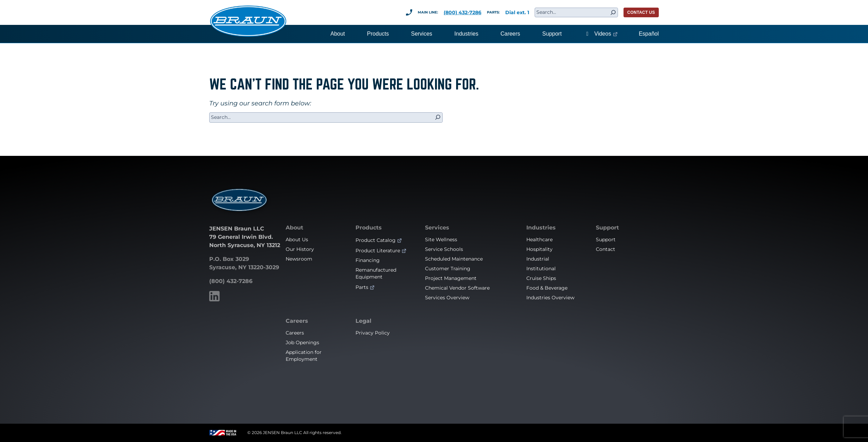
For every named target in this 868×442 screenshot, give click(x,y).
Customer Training (448, 269)
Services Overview (447, 298)
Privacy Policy (373, 333)
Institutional (541, 269)
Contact (606, 249)
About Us (297, 239)
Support (607, 228)
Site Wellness (441, 239)
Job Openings (302, 342)
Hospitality (539, 249)
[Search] (613, 12)
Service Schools (444, 249)
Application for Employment (304, 356)
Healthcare (539, 239)
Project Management (451, 278)
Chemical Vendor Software (457, 288)
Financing (368, 260)
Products (369, 228)
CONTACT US (641, 12)
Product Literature (378, 251)
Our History (300, 249)
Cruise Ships (541, 278)
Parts (362, 287)
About (294, 228)
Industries (541, 228)
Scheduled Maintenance (454, 259)
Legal (363, 321)
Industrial (538, 259)
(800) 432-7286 (463, 12)
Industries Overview (550, 298)
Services (437, 228)
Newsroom (299, 259)
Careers (297, 321)
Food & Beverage (547, 288)
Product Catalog (376, 240)
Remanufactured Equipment (376, 273)
